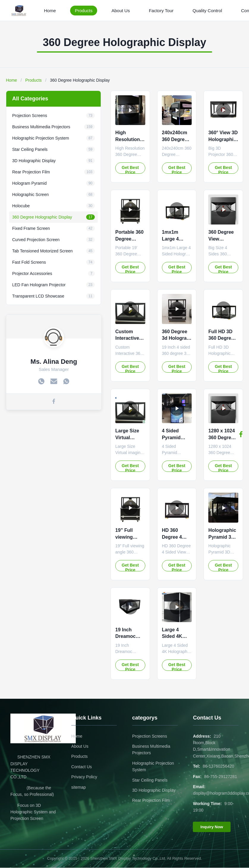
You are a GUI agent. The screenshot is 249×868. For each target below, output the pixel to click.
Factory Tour (161, 11)
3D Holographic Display (154, 790)
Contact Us (82, 767)
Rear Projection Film (151, 800)
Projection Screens (150, 736)
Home (50, 11)
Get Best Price (130, 169)
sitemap (79, 787)
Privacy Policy (84, 777)
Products (84, 11)
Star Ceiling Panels (150, 780)
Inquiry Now (212, 827)
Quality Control (207, 11)
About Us (121, 11)
